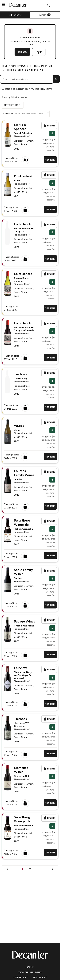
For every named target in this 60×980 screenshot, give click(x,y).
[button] (26, 114)
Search (56, 79)
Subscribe (15, 15)
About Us (30, 967)
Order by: (26, 114)
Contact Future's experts (30, 972)
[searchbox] (27, 79)
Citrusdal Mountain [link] (41, 66)
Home (4, 66)
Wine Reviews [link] (18, 66)
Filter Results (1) (13, 105)
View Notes (50, 160)
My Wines (49, 126)
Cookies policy (21, 977)
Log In (39, 52)
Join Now (22, 52)
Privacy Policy (40, 977)
